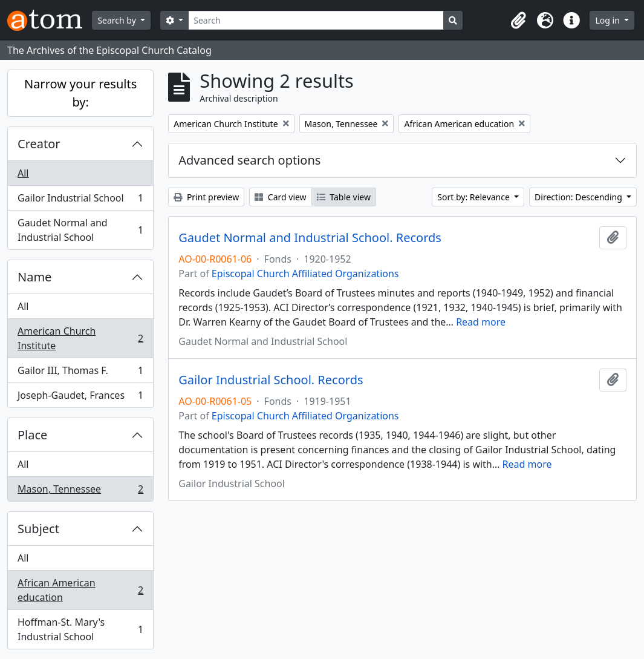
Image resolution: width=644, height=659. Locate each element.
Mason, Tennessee (80, 491)
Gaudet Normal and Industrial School (80, 230)
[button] (518, 21)
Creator (39, 144)
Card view (280, 197)
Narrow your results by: (80, 93)
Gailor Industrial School (80, 201)
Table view (344, 197)
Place (32, 435)
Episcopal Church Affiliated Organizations (305, 274)
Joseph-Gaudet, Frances (80, 398)
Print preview (206, 197)
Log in (608, 20)
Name (34, 277)
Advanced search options (249, 160)
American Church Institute (80, 338)
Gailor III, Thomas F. (80, 373)
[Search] (316, 20)
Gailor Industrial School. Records (271, 380)
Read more (481, 322)
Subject (38, 529)
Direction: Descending (579, 197)
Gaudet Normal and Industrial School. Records (310, 238)
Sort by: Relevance (474, 197)
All (23, 173)
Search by (118, 20)
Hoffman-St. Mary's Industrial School (80, 629)
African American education (80, 590)
